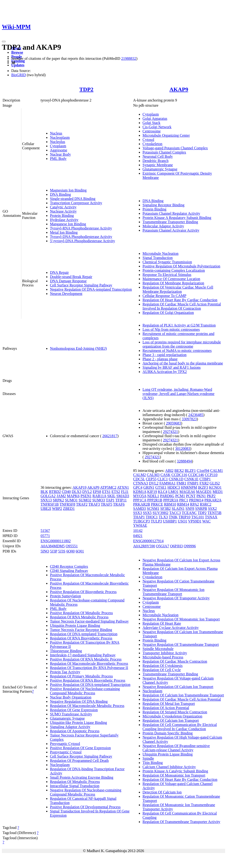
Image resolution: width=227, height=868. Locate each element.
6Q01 (80, 551)
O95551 (72, 546)
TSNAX (211, 517)
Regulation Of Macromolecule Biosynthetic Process (89, 663)
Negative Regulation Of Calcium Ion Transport (178, 687)
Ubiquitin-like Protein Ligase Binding (78, 723)
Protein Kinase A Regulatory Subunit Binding (177, 218)
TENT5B (215, 513)
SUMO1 (71, 500)
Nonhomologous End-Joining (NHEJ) (78, 348)
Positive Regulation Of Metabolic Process (81, 613)
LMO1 (174, 492)
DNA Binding (60, 194)
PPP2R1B (155, 500)
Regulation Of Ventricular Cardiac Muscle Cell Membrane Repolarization (178, 289)
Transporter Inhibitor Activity (165, 653)
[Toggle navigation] (4, 41)
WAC (207, 521)
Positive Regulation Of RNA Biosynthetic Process (88, 680)
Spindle (148, 758)
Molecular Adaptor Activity (163, 226)
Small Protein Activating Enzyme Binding (82, 777)
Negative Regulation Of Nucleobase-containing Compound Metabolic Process (86, 792)
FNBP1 (193, 483)
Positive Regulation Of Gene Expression (80, 748)
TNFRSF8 (67, 504)
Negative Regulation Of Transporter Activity (176, 598)
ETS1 (106, 492)
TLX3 (163, 517)
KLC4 (163, 492)
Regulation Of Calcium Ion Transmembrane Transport (183, 695)
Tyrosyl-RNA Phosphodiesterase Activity (81, 228)
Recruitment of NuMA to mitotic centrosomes (177, 351)
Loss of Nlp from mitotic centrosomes (171, 329)
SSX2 (212, 509)
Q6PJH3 (176, 546)
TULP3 (156, 521)
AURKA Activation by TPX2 (165, 372)
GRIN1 (149, 487)
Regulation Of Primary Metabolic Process (81, 676)
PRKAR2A (213, 500)
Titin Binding (153, 763)
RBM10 (170, 504)
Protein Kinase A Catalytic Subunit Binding (175, 771)
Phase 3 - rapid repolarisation (165, 355)
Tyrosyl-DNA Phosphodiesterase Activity (81, 237)
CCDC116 (179, 475)
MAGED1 (204, 492)
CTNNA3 (141, 483)
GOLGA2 (48, 496)
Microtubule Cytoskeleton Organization (172, 716)
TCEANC (189, 513)
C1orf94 (203, 471)
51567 (45, 531)
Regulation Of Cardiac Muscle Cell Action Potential (182, 699)
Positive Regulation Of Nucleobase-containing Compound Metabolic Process (85, 691)
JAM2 (61, 496)
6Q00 (71, 551)
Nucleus (56, 133)
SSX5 (147, 513)
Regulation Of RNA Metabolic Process (79, 617)
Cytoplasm (58, 146)
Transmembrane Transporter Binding (170, 222)
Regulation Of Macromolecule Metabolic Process (87, 706)
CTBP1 (205, 479)
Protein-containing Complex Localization (174, 270)
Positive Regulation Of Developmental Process (85, 807)
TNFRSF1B (50, 504)
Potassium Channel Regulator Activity (171, 213)
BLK (44, 492)
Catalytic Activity (63, 207)
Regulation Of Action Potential (166, 708)
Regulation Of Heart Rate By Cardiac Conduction (180, 300)
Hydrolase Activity (64, 220)
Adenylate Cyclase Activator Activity (171, 628)
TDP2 (86, 89)
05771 (45, 536)
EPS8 (97, 492)
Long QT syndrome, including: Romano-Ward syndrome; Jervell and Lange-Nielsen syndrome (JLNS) (179, 394)
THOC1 (152, 517)
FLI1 (125, 492)
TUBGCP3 (142, 521)
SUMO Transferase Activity (71, 714)
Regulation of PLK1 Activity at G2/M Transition (179, 325)
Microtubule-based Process (163, 657)
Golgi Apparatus (155, 118)
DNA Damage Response (68, 281)
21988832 (129, 58)
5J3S (62, 551)
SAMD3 (140, 509)
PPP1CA (140, 500)
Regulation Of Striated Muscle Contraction (175, 712)
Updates (18, 65)
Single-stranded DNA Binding (73, 199)
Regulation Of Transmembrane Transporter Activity (182, 822)
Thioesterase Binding (66, 651)
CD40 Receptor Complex (69, 566)
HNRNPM (189, 487)
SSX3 (138, 513)
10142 (138, 531)
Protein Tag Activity (65, 672)
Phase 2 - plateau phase (160, 359)
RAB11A (99, 496)
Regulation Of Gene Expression (74, 710)
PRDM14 (196, 500)
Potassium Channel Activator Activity (171, 230)
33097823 (189, 419)
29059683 (174, 423)
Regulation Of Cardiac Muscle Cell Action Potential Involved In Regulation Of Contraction (182, 306)
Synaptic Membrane (158, 165)
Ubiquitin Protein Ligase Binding (75, 626)
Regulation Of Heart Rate (162, 623)
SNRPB (201, 509)
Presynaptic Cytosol (65, 744)
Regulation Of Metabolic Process (75, 782)
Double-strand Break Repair (71, 277)
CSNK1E (191, 479)
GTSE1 (161, 487)
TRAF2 (82, 504)
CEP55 (151, 479)
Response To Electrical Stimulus (167, 275)
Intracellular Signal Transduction (75, 786)
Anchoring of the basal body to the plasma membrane (183, 363)
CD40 (66, 492)
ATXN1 (123, 487)
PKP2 (211, 496)
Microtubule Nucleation (161, 254)
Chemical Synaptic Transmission (167, 262)
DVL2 (87, 492)
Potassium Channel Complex (164, 152)
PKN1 (201, 496)
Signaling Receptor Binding (164, 205)
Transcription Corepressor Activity (76, 203)
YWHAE (140, 525)
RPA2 (195, 504)
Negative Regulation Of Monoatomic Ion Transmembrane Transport (174, 592)
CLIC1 (163, 479)
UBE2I (46, 509)
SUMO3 (98, 500)
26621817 (110, 436)
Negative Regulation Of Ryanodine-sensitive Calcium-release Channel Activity (176, 748)
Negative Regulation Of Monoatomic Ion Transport (181, 619)
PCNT (191, 496)
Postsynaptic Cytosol (66, 752)
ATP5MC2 (108, 487)
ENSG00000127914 (148, 541)
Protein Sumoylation (65, 596)
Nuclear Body (60, 154)
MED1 (218, 492)
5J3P (54, 551)
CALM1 (216, 471)
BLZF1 (190, 471)
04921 (138, 536)
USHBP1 (170, 521)
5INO (45, 551)
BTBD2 (55, 492)
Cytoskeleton (152, 144)
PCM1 (180, 496)
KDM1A (140, 492)
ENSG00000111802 (56, 541)
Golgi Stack (151, 123)
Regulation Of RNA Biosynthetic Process (81, 638)
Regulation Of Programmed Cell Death (79, 761)
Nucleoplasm (60, 137)
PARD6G (167, 496)
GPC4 (138, 487)
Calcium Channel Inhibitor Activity (169, 767)
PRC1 (184, 500)
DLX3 (77, 492)
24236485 (196, 415)
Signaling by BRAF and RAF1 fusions (172, 367)
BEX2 (179, 471)
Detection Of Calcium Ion (162, 792)
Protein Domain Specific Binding (168, 733)
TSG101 (198, 517)
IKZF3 (203, 487)
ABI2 (169, 471)
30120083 (183, 449)
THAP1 (139, 517)
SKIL (111, 496)
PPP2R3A (171, 500)
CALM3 (153, 475)
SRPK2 (58, 500)
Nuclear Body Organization (71, 697)
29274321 (170, 432)
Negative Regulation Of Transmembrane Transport (181, 644)
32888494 (184, 461)
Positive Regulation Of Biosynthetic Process (83, 592)
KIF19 (152, 492)
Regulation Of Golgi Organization (168, 313)
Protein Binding (62, 216)
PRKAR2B (142, 504)
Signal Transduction (158, 258)
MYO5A (140, 496)
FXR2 (204, 483)
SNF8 (190, 509)
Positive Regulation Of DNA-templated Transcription (90, 685)
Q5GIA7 (163, 546)
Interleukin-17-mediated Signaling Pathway (83, 655)
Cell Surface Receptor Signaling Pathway (81, 285)
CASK (165, 475)
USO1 (182, 521)
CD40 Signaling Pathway (69, 571)
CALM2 (140, 475)
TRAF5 (107, 504)
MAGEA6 (187, 492)
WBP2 (57, 509)
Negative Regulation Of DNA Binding (79, 701)
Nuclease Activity (63, 211)
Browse (17, 52)
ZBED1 (69, 509)
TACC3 (175, 513)
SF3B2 (165, 509)
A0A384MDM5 (53, 546)
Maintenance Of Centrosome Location (171, 279)
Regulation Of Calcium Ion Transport (171, 720)
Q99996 (190, 546)
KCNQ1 (215, 487)
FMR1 (182, 483)
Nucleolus (58, 142)
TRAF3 (94, 504)
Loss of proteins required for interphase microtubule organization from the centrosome (182, 344)
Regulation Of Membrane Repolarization (173, 283)
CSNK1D (176, 479)
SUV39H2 (161, 513)
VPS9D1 (195, 521)
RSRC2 (206, 504)
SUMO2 (85, 500)
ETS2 (116, 492)
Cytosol (148, 140)
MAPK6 (73, 496)
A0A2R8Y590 (144, 546)
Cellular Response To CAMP (165, 296)
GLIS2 (215, 483)
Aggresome (59, 150)
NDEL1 (153, 496)
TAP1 (110, 500)
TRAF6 (119, 504)
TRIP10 (184, 517)
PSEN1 (86, 496)
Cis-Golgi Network (157, 127)
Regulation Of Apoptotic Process (75, 731)
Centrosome (152, 131)
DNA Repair (59, 272)
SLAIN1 (178, 509)
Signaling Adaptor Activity (70, 727)
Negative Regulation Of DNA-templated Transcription (91, 289)
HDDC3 (174, 487)
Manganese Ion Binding (68, 224)
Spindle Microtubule (158, 649)
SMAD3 (123, 496)
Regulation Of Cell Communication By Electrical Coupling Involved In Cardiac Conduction (180, 727)
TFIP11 (121, 500)
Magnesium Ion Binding (68, 190)
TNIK (173, 517)
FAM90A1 (168, 483)
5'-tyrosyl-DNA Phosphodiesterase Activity (83, 241)
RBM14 (183, 504)
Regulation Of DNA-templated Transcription (84, 634)
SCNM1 (153, 509)
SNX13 (46, 500)
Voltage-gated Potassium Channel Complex (175, 148)
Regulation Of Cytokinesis (163, 666)
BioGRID (19, 75)
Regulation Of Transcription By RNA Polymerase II (89, 668)
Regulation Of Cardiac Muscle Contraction (175, 661)
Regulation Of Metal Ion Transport (169, 704)
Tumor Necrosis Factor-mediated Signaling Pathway (89, 621)
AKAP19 (79, 487)
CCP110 (211, 475)
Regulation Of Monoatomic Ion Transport (174, 775)
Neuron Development (66, 294)
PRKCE (157, 504)
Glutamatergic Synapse (160, 169)
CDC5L (139, 479)
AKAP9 (179, 89)
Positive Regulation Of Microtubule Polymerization (182, 266)
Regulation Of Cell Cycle (162, 670)
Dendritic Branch (156, 161)
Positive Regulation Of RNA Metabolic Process (86, 659)
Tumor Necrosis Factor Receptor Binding (81, 630)
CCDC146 (196, 475)
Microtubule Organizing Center (166, 135)
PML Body (58, 159)
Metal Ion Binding (64, 232)
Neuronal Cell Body (158, 156)
